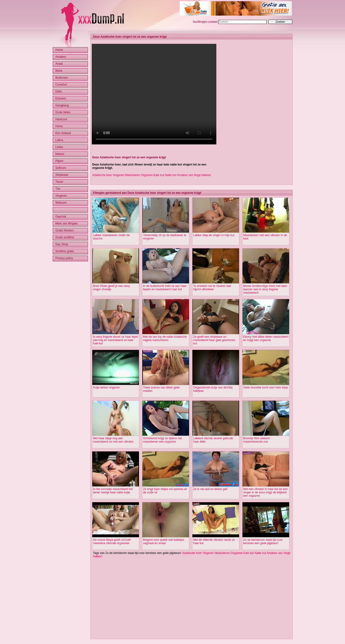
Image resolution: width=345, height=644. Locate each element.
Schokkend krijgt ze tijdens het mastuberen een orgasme (162, 440)
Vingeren (118, 175)
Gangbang (62, 105)
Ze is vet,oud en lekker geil (210, 489)
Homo (59, 126)
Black (59, 71)
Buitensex (62, 78)
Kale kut (159, 175)
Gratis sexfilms (65, 237)
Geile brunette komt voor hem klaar (266, 388)
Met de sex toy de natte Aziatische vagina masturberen (165, 338)
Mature (60, 154)
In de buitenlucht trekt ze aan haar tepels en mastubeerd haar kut (165, 288)
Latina (59, 140)
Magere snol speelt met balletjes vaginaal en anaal (164, 541)
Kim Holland (63, 133)
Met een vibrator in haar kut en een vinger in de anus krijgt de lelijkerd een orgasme (265, 492)
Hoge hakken (202, 175)
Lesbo (59, 147)
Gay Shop (62, 244)
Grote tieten (63, 112)
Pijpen (59, 161)
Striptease (62, 175)
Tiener (59, 182)
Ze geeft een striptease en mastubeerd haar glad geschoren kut (214, 340)
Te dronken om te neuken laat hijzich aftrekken (212, 288)
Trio (58, 189)
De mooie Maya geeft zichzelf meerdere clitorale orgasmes (112, 541)
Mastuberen (133, 175)
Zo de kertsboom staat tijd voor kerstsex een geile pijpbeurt (263, 541)
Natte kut (171, 175)
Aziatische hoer (102, 175)
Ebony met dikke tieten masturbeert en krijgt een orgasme (266, 338)
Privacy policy (64, 258)
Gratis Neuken (65, 230)
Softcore (61, 168)
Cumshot (61, 85)
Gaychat (61, 217)
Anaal (59, 64)
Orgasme (147, 175)
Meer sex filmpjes (66, 223)
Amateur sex (185, 175)
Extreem (61, 98)
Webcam (61, 203)
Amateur (61, 57)
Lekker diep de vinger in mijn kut (214, 235)
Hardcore (61, 119)
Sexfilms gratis (65, 251)
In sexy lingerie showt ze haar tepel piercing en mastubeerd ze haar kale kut (115, 340)
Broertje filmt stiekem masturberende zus (257, 440)
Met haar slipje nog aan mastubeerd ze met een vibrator (113, 440)
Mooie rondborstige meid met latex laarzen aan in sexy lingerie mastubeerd (265, 289)
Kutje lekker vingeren (106, 388)
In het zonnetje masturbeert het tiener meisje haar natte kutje (113, 491)
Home (59, 50)
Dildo (59, 91)
